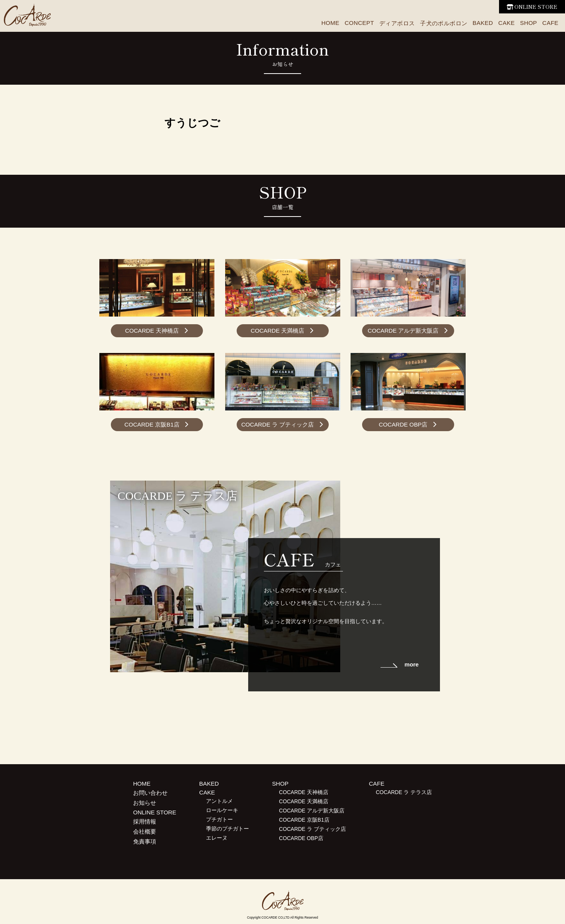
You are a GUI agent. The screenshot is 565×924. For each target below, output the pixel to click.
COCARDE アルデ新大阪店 (403, 331)
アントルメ (219, 801)
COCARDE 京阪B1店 (152, 424)
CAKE (507, 23)
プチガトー (219, 820)
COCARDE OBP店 (403, 424)
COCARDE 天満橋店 (277, 331)
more (411, 664)
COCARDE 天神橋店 (152, 331)
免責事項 (145, 841)
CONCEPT (359, 23)
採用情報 (145, 821)
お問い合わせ (150, 793)
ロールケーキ (222, 810)
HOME (330, 23)
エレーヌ (217, 838)
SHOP (529, 23)
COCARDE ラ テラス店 (404, 792)
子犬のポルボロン (444, 23)
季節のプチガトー (227, 829)
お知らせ (145, 803)
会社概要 (145, 831)
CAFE (550, 23)
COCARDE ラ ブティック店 (278, 424)
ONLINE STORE (536, 7)
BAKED (483, 23)
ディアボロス (397, 23)
